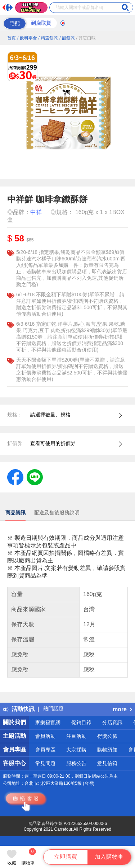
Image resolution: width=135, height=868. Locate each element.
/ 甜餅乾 (67, 38)
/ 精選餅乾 (48, 38)
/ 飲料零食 (27, 38)
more (122, 709)
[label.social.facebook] (15, 477)
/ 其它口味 (86, 38)
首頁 (12, 38)
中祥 (36, 212)
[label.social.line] (35, 477)
